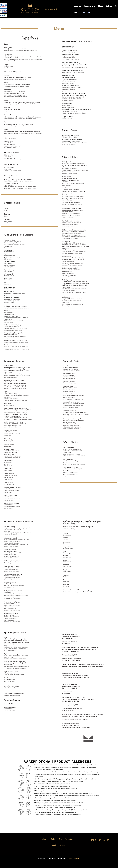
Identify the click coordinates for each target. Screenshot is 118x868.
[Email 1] (100, 840)
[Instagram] (96, 840)
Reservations (88, 6)
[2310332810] (51, 9)
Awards (113, 6)
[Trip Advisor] (104, 840)
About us (77, 6)
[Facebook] (93, 840)
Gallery (105, 6)
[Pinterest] (108, 840)
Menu (98, 6)
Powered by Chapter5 (73, 858)
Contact (76, 12)
